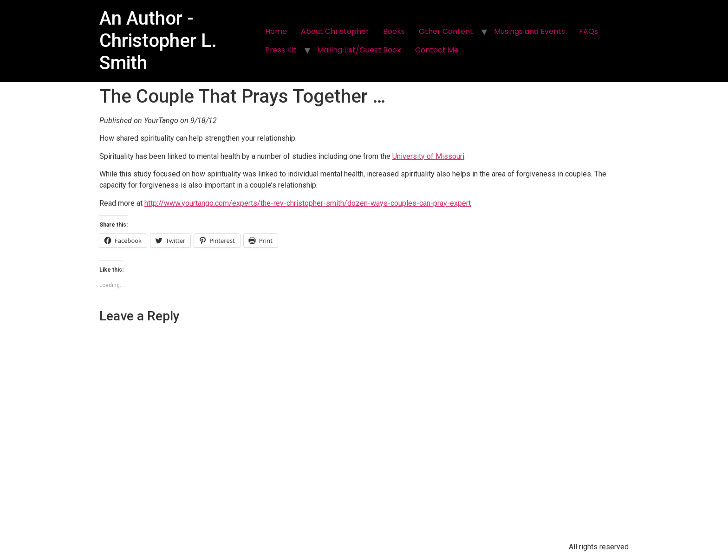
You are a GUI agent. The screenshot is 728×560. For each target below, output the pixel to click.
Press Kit (281, 50)
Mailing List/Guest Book (359, 50)
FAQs (588, 31)
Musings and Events (530, 31)
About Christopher (335, 31)
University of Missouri (428, 156)
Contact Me (437, 50)
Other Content (446, 31)
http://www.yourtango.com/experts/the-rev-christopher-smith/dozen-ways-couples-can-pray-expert (308, 203)
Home (276, 31)
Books (394, 31)
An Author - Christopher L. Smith (158, 41)
